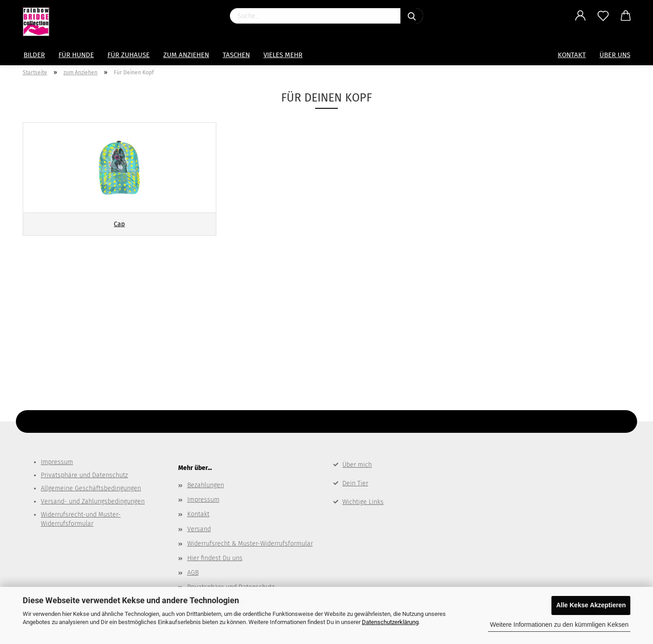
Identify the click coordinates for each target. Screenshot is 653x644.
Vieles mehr (283, 55)
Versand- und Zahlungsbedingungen (93, 501)
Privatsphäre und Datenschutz (84, 475)
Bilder (34, 55)
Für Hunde (76, 55)
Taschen (236, 55)
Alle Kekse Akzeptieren (591, 605)
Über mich (357, 465)
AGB (193, 573)
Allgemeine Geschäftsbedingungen (91, 488)
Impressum (57, 462)
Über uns (615, 55)
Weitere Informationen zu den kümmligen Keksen (559, 625)
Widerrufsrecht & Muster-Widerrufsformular (250, 544)
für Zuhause (129, 55)
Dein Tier (355, 483)
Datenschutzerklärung (390, 622)
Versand (199, 529)
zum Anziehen (186, 55)
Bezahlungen (206, 485)
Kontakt (572, 55)
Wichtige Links (363, 502)
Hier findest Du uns (215, 558)
